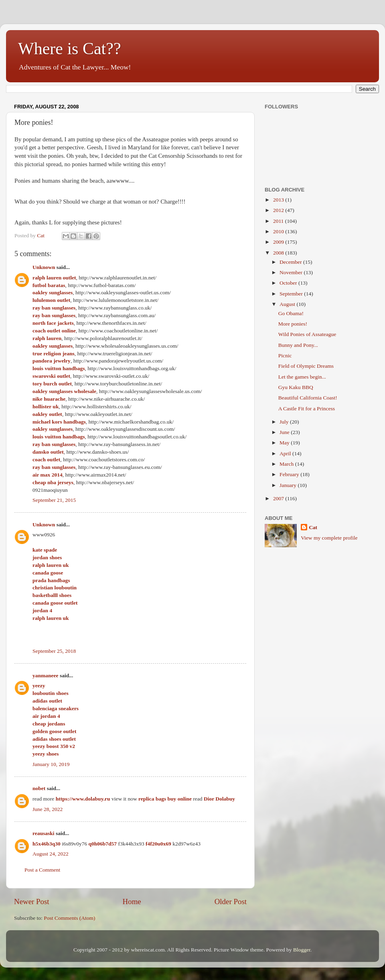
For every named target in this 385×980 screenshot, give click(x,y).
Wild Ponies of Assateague (307, 334)
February (290, 474)
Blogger (302, 950)
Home (132, 902)
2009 (279, 242)
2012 (279, 210)
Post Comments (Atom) (69, 918)
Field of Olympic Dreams (306, 366)
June (285, 432)
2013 (279, 200)
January (289, 485)
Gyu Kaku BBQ (296, 387)
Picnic (285, 356)
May (285, 443)
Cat (313, 527)
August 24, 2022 (51, 854)
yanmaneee (46, 675)
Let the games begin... (302, 377)
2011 (279, 221)
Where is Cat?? (70, 49)
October (289, 283)
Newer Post (32, 902)
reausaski (44, 833)
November (292, 272)
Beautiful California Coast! (308, 398)
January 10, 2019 (51, 764)
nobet (39, 788)
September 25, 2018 (54, 651)
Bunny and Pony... (298, 345)
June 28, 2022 (48, 809)
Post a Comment (42, 870)
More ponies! (293, 324)
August (288, 304)
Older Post (231, 902)
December (291, 262)
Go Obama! (291, 313)
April (286, 453)
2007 (279, 498)
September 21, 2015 (54, 500)
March (287, 464)
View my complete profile (329, 538)
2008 (279, 253)
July (285, 422)
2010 (279, 231)
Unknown (44, 267)
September (292, 294)
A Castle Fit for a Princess (307, 409)
